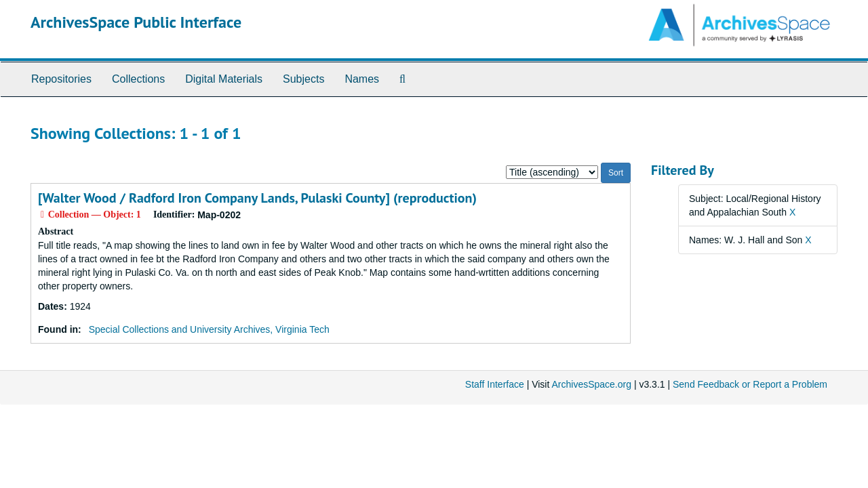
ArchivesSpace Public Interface (136, 22)
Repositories (61, 79)
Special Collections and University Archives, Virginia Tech (209, 329)
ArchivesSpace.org (591, 384)
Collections (138, 79)
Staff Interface (495, 384)
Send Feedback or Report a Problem (750, 384)
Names (362, 79)
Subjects (303, 79)
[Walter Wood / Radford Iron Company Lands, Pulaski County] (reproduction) (257, 198)
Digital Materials (224, 79)
